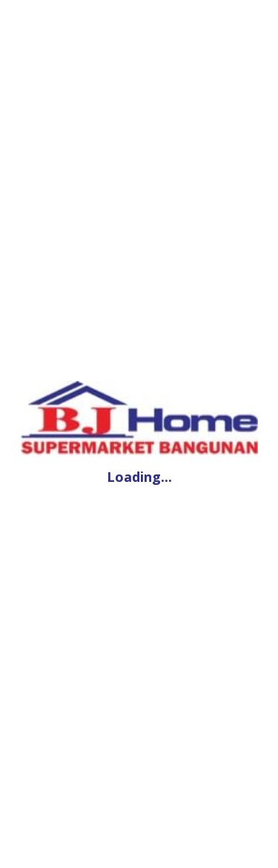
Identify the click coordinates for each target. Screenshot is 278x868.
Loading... (139, 477)
